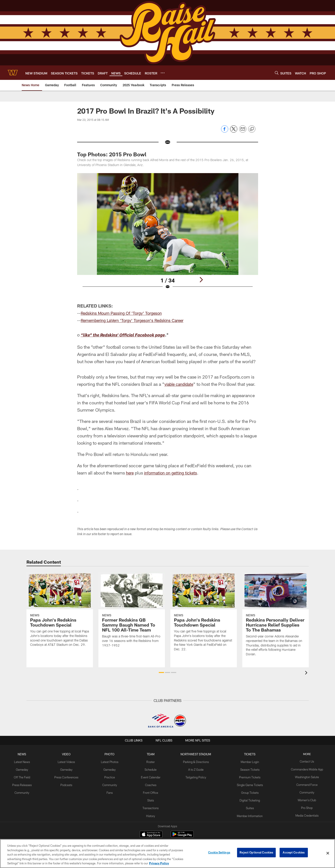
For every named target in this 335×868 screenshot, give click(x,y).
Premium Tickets (248, 776)
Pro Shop (303, 806)
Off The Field (25, 776)
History (151, 813)
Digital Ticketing (248, 798)
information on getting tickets (174, 473)
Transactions (151, 806)
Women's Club (303, 798)
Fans (111, 791)
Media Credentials (303, 813)
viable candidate (180, 384)
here (130, 473)
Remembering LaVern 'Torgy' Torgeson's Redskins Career (137, 320)
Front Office (151, 791)
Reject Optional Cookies (256, 853)
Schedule (151, 769)
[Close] (328, 853)
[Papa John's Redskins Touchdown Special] (60, 612)
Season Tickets (248, 769)
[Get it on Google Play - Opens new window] (182, 836)
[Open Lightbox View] (168, 234)
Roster (151, 761)
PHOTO (111, 754)
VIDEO (68, 754)
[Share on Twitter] (234, 131)
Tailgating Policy (195, 776)
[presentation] (307, 673)
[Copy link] (252, 129)
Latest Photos (111, 761)
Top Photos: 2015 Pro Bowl (112, 154)
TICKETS (248, 754)
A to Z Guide (195, 769)
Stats (151, 798)
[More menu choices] (163, 73)
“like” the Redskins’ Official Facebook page (127, 336)
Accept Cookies (294, 853)
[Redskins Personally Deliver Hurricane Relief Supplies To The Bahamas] (276, 617)
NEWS (25, 754)
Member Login (248, 761)
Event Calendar (151, 776)
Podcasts (69, 784)
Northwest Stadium (195, 754)
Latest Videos (69, 761)
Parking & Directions (195, 761)
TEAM (151, 754)
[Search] (277, 73)
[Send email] (243, 131)
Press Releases (25, 784)
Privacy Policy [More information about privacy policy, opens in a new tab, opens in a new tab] (159, 863)
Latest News (25, 761)
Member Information (248, 813)
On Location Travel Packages (248, 821)
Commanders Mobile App (303, 769)
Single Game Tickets (248, 784)
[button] (161, 672)
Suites (248, 806)
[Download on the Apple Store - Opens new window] (151, 835)
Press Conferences (68, 776)
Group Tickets (248, 791)
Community (25, 791)
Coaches (151, 784)
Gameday (25, 769)
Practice (111, 776)
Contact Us (303, 761)
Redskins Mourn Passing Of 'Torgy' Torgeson (125, 313)
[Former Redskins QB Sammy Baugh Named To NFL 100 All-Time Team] (132, 612)
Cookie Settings (219, 853)
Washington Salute (303, 776)
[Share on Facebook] (225, 131)
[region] (167, 854)
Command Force (303, 784)
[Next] (201, 280)
